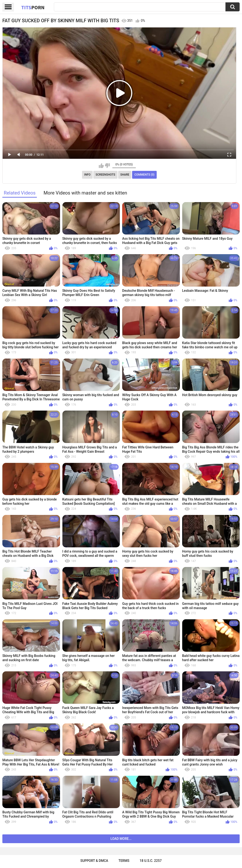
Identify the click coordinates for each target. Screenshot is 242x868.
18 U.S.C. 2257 (151, 861)
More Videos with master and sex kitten (85, 193)
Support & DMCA (94, 861)
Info (87, 175)
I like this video (101, 166)
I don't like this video (107, 166)
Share (125, 175)
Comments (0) (145, 175)
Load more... (121, 839)
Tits (33, 7)
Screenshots (106, 175)
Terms (124, 861)
